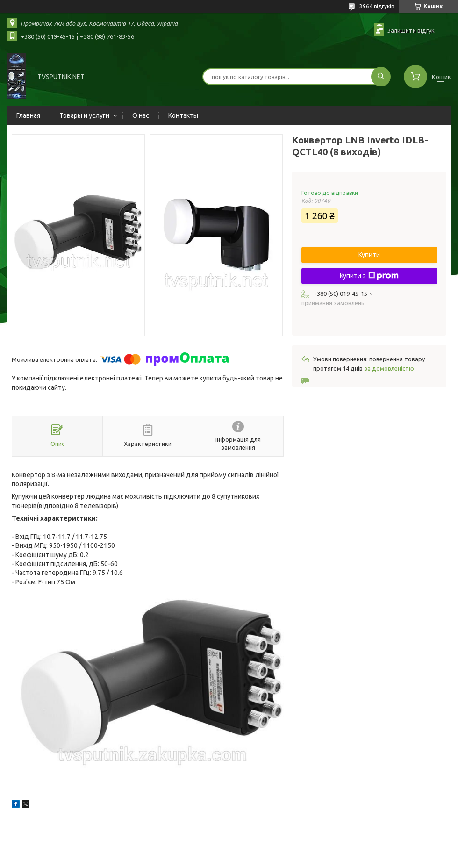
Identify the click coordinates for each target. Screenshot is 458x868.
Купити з (369, 276)
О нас (141, 115)
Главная (28, 115)
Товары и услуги (84, 115)
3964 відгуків (377, 6)
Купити (369, 255)
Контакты (183, 115)
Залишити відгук (411, 30)
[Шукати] (381, 77)
